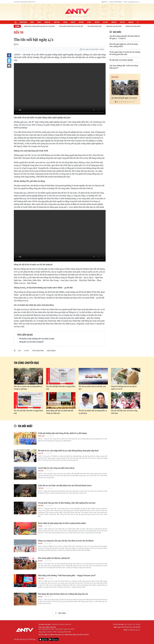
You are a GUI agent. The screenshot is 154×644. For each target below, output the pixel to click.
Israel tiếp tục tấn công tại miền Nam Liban (56, 468)
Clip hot (105, 22)
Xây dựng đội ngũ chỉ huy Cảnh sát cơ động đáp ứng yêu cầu (63, 594)
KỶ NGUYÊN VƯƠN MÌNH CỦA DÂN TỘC (72, 26)
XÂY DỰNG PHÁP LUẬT (95, 26)
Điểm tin (114, 22)
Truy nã (122, 22)
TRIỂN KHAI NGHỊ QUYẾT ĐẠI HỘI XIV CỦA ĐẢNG (40, 26)
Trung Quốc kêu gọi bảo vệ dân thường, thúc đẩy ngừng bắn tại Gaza (67, 503)
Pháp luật (57, 22)
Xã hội (89, 22)
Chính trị (47, 22)
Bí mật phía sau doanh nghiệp (121, 60)
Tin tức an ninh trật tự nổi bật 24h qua (92, 388)
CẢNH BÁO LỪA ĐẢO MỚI (114, 26)
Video (32, 22)
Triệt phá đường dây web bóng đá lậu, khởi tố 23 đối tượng (62, 433)
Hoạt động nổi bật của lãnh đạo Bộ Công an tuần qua (60, 412)
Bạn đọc (131, 22)
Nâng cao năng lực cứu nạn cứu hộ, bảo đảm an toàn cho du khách (66, 541)
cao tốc (27, 351)
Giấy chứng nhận (38, 351)
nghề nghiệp (51, 351)
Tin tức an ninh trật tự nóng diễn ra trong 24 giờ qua (28, 388)
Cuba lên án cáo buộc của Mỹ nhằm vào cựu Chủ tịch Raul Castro (65, 486)
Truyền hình (23, 22)
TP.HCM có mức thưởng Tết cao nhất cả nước (37, 339)
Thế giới (97, 22)
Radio (39, 22)
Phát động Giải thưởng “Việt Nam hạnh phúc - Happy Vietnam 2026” (67, 576)
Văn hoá (81, 22)
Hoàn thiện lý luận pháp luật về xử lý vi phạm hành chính (62, 523)
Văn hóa (41, 578)
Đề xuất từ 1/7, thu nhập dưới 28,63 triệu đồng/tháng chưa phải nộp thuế (68, 451)
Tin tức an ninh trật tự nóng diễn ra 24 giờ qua (93, 412)
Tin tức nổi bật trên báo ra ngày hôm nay (61, 388)
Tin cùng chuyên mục (26, 363)
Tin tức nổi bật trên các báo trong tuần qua (124, 412)
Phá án (65, 22)
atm (19, 351)
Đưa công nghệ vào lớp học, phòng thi (54, 558)
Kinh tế (73, 22)
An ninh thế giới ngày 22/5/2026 (124, 98)
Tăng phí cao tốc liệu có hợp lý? (31, 342)
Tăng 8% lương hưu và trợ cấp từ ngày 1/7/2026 (124, 388)
